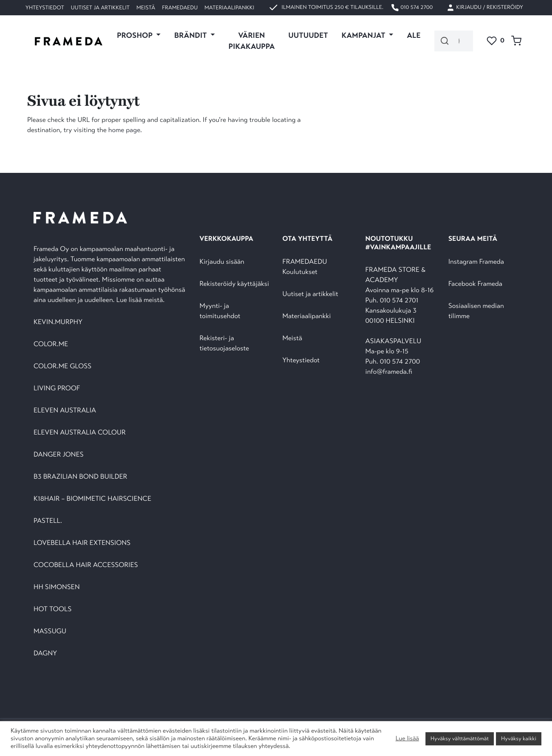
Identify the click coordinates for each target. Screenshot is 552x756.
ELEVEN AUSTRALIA (65, 410)
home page (124, 130)
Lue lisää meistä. (141, 300)
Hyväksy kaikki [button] (519, 739)
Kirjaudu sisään (222, 262)
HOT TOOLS (53, 609)
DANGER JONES (59, 455)
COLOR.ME (51, 344)
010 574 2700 (412, 8)
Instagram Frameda (476, 262)
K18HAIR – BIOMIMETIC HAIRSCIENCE (92, 499)
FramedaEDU (180, 8)
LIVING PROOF (57, 388)
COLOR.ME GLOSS (62, 366)
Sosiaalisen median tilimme (476, 311)
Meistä (146, 8)
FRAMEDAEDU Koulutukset (305, 267)
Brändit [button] (191, 35)
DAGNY (45, 653)
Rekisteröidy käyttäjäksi (234, 284)
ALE (414, 35)
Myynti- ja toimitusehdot (220, 311)
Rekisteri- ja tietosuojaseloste (224, 343)
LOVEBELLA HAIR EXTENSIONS (82, 543)
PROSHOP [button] (135, 35)
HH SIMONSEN (57, 587)
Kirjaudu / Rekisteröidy (485, 8)
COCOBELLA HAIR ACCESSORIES (86, 565)
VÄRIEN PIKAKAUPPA (252, 41)
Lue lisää (407, 739)
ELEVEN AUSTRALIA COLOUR (80, 433)
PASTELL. (48, 521)
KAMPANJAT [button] (364, 35)
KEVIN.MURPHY (59, 322)
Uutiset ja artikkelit (100, 8)
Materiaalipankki (230, 8)
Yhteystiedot (45, 8)
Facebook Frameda (475, 284)
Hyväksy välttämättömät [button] (460, 739)
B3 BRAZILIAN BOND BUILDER (80, 477)
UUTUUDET (308, 35)
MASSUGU (50, 631)
